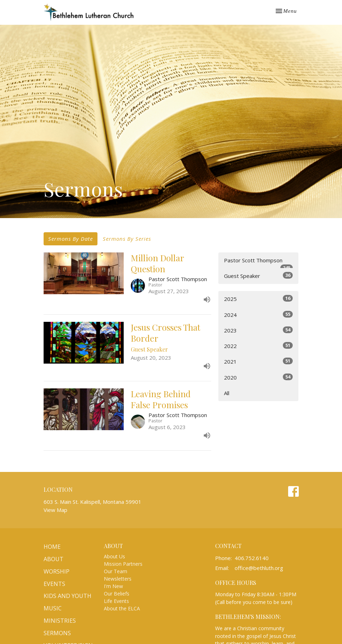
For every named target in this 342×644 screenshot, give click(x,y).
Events (54, 584)
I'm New (113, 586)
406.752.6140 (252, 558)
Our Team (116, 571)
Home (52, 547)
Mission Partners (123, 564)
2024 (259, 315)
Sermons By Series (127, 239)
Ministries (60, 621)
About (54, 559)
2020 (259, 377)
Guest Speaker (259, 276)
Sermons (57, 633)
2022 (259, 346)
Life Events (116, 601)
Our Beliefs (117, 594)
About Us (114, 556)
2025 (259, 299)
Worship (57, 571)
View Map (55, 510)
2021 (259, 361)
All (227, 393)
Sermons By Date (71, 239)
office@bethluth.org (259, 568)
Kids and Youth (68, 596)
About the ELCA (122, 608)
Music (53, 608)
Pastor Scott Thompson (259, 263)
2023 (259, 330)
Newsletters (118, 579)
